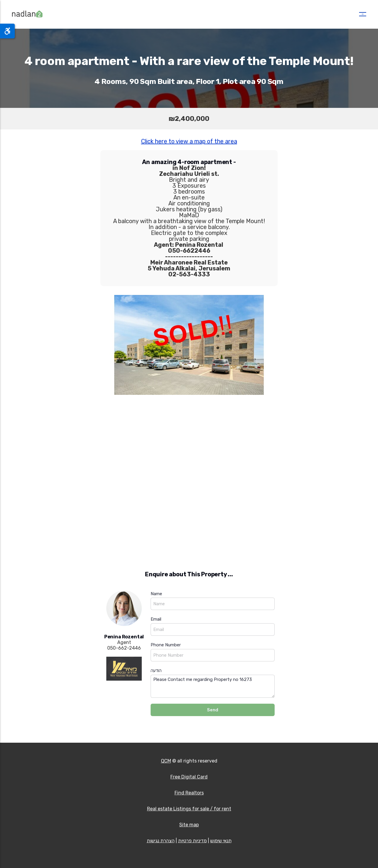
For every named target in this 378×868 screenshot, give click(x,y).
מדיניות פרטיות (192, 841)
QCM (166, 761)
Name (156, 594)
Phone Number (166, 645)
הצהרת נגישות (161, 841)
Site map (189, 825)
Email (156, 619)
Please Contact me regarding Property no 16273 (213, 686)
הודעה (156, 671)
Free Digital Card (189, 777)
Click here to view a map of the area (189, 141)
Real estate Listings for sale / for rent (189, 809)
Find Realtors (189, 793)
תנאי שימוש (221, 841)
